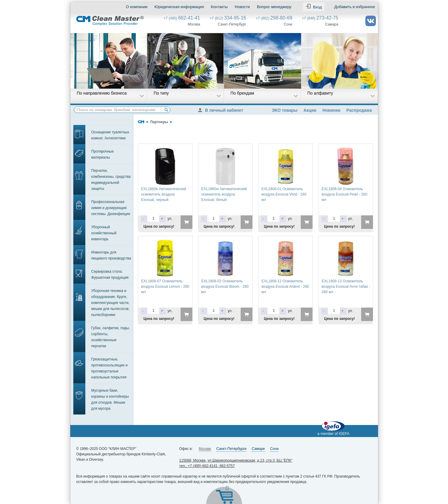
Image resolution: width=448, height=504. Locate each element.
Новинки (331, 110)
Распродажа (359, 110)
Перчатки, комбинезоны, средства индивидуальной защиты (111, 180)
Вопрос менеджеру (274, 7)
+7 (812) (228, 18)
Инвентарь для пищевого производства (111, 255)
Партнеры (159, 122)
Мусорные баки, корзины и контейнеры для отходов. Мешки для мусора (110, 399)
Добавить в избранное (354, 7)
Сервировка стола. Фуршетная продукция (110, 275)
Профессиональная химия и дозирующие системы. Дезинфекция (111, 208)
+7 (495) (182, 18)
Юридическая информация (179, 7)
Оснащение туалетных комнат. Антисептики (110, 135)
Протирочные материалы (103, 154)
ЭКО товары (285, 110)
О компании (137, 7)
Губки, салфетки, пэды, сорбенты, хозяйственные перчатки (111, 337)
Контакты (219, 7)
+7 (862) (274, 18)
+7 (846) (320, 18)
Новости (242, 7)
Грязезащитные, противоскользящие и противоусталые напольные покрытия (110, 368)
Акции (310, 110)
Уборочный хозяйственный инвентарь (104, 233)
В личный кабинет (222, 110)
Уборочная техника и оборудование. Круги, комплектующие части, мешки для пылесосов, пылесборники (111, 303)
